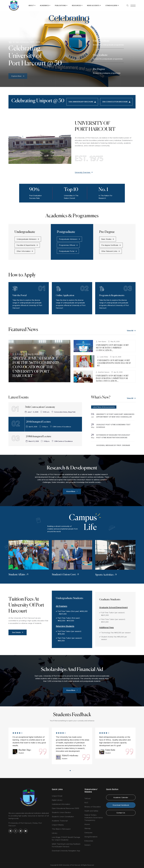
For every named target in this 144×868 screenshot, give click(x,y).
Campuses (88, 833)
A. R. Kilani (19, 354)
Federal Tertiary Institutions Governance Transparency (94, 818)
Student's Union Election (61, 812)
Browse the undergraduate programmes (108, 45)
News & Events (93, 5)
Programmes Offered (68, 245)
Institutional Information (61, 804)
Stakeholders (111, 5)
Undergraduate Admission (28, 239)
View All (131, 331)
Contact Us (121, 813)
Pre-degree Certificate (111, 245)
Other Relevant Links (111, 251)
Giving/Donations (91, 837)
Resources (76, 5)
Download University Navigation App (66, 851)
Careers (87, 845)
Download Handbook (121, 805)
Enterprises (89, 841)
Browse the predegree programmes (107, 73)
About (31, 5)
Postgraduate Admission (69, 239)
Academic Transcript (60, 821)
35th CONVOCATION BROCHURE (116, 102)
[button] (70, 771)
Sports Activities (106, 575)
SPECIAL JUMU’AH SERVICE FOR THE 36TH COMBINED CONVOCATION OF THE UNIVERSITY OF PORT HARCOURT (35, 367)
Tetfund (87, 798)
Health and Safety (91, 811)
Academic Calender (121, 797)
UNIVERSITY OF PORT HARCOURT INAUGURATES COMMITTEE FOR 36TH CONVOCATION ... (112, 378)
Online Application (65, 295)
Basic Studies (108, 239)
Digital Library (57, 800)
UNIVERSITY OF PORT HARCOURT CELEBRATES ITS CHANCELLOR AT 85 (114, 363)
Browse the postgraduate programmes (108, 59)
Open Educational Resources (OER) (65, 808)
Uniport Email (57, 796)
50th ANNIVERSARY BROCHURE (82, 102)
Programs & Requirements (112, 295)
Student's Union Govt (65, 575)
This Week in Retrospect (61, 829)
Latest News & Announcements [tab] (104, 407)
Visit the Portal (20, 295)
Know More (72, 491)
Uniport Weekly (58, 825)
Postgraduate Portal (68, 251)
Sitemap (87, 828)
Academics (44, 5)
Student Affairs (19, 575)
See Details (18, 632)
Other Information (25, 251)
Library (55, 833)
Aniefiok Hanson (104, 372)
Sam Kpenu (102, 342)
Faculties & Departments (27, 245)
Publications (60, 5)
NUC (86, 803)
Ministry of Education (93, 807)
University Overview (84, 172)
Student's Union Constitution (63, 817)
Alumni (87, 824)
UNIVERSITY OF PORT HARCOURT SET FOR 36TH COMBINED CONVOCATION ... (112, 348)
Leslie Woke (104, 357)
